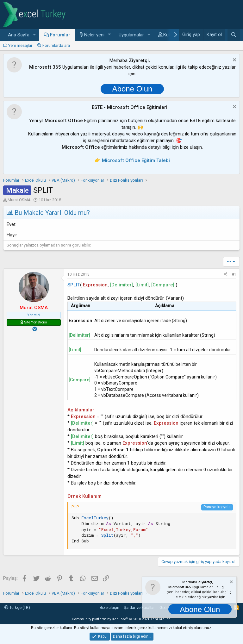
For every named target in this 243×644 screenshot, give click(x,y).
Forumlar (60, 35)
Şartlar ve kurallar (139, 607)
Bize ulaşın (109, 607)
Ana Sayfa (19, 35)
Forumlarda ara (56, 45)
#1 (234, 274)
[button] (34, 35)
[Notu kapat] (234, 61)
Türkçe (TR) (17, 607)
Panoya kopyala (217, 507)
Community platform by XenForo (122, 619)
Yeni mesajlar (20, 45)
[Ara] (234, 35)
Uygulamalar (131, 35)
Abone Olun (132, 89)
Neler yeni (94, 35)
